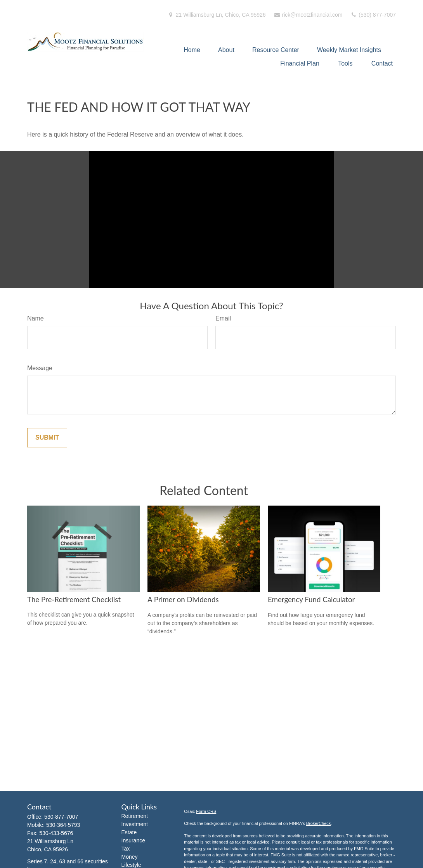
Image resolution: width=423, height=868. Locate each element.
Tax (126, 849)
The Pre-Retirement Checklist (74, 599)
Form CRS (206, 811)
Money (130, 857)
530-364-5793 (63, 825)
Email (223, 318)
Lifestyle (131, 865)
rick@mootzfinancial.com (308, 15)
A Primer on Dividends (183, 599)
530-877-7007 (61, 817)
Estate (129, 832)
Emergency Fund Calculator (311, 599)
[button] (192, 50)
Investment (135, 824)
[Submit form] (47, 438)
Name (36, 318)
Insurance (133, 840)
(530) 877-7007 (373, 15)
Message (40, 368)
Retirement (135, 816)
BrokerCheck (319, 823)
